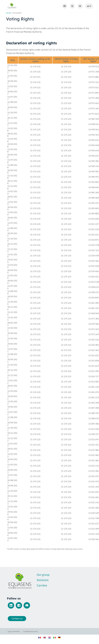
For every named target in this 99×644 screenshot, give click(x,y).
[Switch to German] (59, 637)
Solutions (36, 580)
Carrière (36, 585)
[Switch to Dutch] (49, 637)
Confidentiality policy (30, 632)
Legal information (14, 632)
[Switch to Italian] (54, 637)
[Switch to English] (45, 637)
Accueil (9, 13)
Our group (37, 575)
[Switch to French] (40, 637)
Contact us (14, 618)
